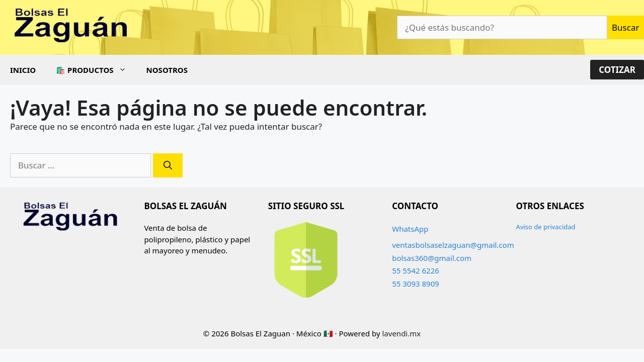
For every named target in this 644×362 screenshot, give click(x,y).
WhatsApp (410, 229)
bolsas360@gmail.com (432, 258)
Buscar (625, 27)
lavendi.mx (402, 333)
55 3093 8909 (416, 284)
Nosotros (167, 70)
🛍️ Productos (96, 70)
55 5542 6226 (416, 270)
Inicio (23, 70)
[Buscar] (168, 165)
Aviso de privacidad (546, 227)
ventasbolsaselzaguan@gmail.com (453, 245)
